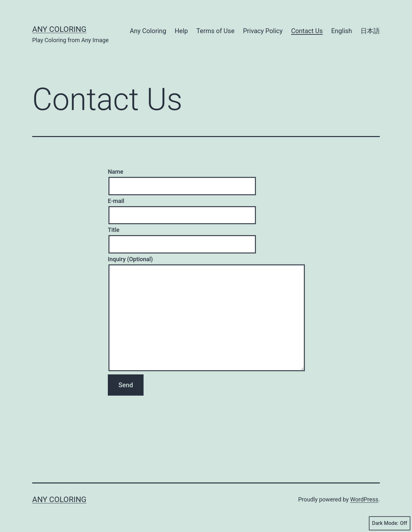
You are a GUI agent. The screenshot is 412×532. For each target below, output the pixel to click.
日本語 (370, 31)
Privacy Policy (263, 31)
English (342, 31)
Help (181, 31)
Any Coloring (59, 29)
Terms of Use (215, 31)
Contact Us (307, 31)
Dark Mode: (390, 523)
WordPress (364, 499)
